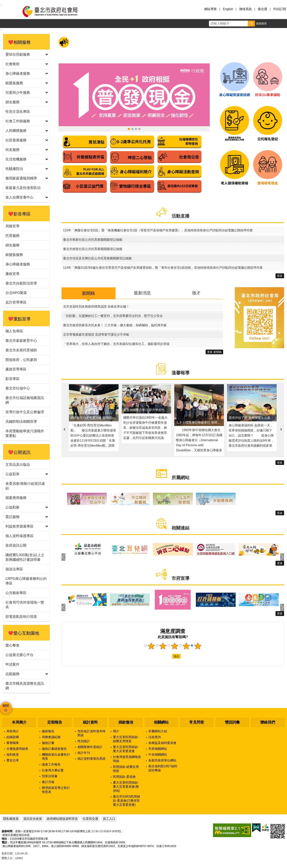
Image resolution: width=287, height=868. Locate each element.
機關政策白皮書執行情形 (56, 757)
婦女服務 (12, 102)
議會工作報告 (51, 764)
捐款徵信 (126, 722)
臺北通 (262, 9)
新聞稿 (88, 293)
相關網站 (161, 722)
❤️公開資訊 (19, 452)
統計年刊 (84, 753)
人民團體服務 (16, 131)
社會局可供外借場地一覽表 (25, 605)
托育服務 (12, 236)
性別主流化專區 (18, 112)
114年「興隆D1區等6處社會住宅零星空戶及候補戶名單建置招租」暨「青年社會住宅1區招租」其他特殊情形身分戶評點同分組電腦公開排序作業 (163, 268)
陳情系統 (246, 9)
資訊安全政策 (33, 819)
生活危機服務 (16, 159)
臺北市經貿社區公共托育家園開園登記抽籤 (93, 249)
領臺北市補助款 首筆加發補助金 (132, 129)
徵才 (196, 293)
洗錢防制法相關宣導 (21, 422)
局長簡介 (13, 731)
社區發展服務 (16, 140)
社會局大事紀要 (53, 770)
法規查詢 (155, 737)
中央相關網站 (158, 755)
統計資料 (90, 722)
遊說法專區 (14, 569)
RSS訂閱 (280, 9)
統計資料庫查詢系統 (92, 759)
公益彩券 (12, 474)
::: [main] (1, 30)
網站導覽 (210, 9)
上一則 (64, 429)
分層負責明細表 (17, 749)
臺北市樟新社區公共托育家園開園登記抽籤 (93, 240)
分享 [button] (283, 24)
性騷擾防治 (14, 169)
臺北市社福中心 (18, 388)
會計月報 (48, 782)
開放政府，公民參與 (21, 360)
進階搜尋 (261, 24)
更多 (280, 276)
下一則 (281, 429)
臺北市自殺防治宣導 (21, 283)
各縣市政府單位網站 (162, 760)
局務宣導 (12, 226)
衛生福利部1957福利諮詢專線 (163, 768)
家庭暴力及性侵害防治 (23, 188)
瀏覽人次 (7, 858)
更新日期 (7, 853)
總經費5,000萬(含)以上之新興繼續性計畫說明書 (25, 557)
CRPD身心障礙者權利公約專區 (26, 581)
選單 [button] (8, 11)
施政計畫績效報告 (54, 749)
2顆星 (163, 646)
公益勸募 (12, 507)
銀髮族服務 (14, 83)
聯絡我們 (268, 722)
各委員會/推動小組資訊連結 (25, 486)
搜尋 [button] (251, 24)
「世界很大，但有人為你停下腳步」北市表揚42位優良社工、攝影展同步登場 (116, 344)
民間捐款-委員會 (124, 777)
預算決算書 (50, 776)
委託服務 (12, 517)
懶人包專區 (14, 331)
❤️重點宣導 (19, 319)
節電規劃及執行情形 (21, 617)
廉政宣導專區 (16, 369)
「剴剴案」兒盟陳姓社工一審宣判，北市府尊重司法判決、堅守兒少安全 (113, 316)
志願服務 (12, 674)
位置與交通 (90, 819)
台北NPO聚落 (16, 293)
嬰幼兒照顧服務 (18, 54)
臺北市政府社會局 (55, 11)
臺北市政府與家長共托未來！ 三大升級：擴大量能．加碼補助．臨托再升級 (115, 325)
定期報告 (55, 722)
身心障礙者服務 (18, 73)
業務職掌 (13, 743)
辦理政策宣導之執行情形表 (56, 790)
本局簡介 (19, 722)
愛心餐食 (12, 645)
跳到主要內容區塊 (2, 2)
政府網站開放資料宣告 (62, 819)
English (228, 9)
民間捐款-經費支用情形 (126, 769)
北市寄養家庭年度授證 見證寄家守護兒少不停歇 (96, 335)
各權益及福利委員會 (162, 743)
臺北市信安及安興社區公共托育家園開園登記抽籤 (97, 258)
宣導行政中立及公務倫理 (25, 412)
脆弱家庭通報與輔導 (21, 178)
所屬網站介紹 (158, 731)
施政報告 (48, 731)
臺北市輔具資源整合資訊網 (25, 686)
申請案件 (12, 664)
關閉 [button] (6, 706)
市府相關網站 (158, 749)
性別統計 (84, 741)
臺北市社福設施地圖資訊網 (25, 400)
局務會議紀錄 (51, 737)
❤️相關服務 (19, 42)
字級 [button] (274, 24)
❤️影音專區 (19, 214)
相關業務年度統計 (90, 747)
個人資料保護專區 (19, 536)
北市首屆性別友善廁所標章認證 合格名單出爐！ (96, 307)
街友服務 (12, 150)
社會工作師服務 (18, 121)
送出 (168, 656)
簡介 (116, 731)
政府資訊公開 (16, 545)
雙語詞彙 (232, 722)
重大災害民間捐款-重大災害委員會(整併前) (126, 787)
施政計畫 (48, 743)
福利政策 (13, 755)
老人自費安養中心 (19, 197)
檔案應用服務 (16, 498)
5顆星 (198, 646)
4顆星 (186, 646)
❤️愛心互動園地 (24, 633)
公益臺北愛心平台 (19, 655)
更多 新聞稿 (214, 352)
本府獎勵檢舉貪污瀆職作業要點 (25, 433)
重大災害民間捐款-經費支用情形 (126, 739)
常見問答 (197, 722)
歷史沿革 (13, 760)
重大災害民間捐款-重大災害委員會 (126, 749)
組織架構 (13, 737)
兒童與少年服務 (18, 93)
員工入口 (109, 819)
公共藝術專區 (16, 593)
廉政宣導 (12, 274)
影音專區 (12, 379)
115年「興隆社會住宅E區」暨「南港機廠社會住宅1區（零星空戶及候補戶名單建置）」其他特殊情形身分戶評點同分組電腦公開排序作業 (158, 230)
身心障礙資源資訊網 (136, 129)
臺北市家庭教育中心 (21, 341)
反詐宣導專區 (16, 302)
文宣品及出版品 (18, 465)
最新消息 (142, 293)
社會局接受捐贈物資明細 (127, 759)
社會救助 (12, 64)
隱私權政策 (11, 819)
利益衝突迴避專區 (19, 526)
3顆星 (174, 646)
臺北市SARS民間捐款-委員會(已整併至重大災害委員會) (127, 801)
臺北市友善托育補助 (21, 350)
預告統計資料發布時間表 (92, 733)
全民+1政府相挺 (129, 129)
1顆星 (151, 646)
